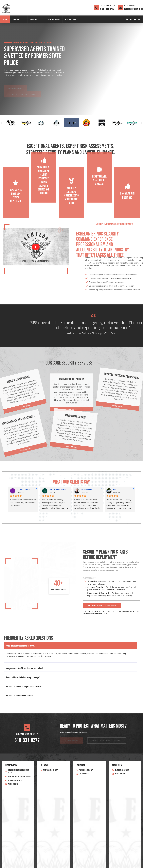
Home (5, 19)
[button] (1, 123)
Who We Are (19, 19)
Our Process (71, 19)
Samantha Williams (57, 490)
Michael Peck (86, 490)
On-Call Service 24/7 (107, 5)
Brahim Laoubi (23, 490)
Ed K (115, 490)
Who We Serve (54, 19)
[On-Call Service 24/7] (96, 8)
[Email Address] (120, 8)
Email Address (130, 5)
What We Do (36, 19)
